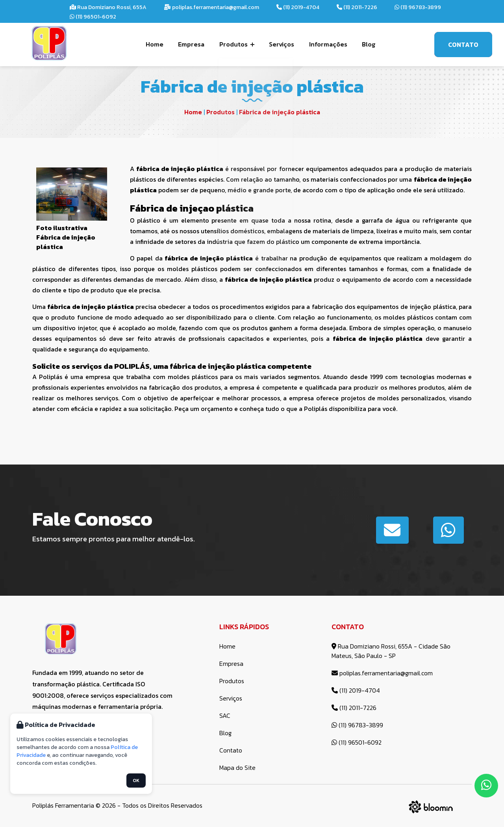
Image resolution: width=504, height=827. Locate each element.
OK (136, 781)
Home (158, 44)
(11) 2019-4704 (298, 7)
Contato (463, 45)
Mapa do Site (237, 768)
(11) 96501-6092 (93, 17)
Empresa (194, 44)
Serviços (281, 44)
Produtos (238, 44)
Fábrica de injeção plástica (280, 112)
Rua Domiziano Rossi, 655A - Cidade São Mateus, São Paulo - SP (391, 651)
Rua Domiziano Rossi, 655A (108, 7)
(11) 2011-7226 (357, 7)
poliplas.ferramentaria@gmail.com (211, 7)
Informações (326, 44)
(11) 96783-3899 (418, 7)
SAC (225, 715)
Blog (365, 44)
